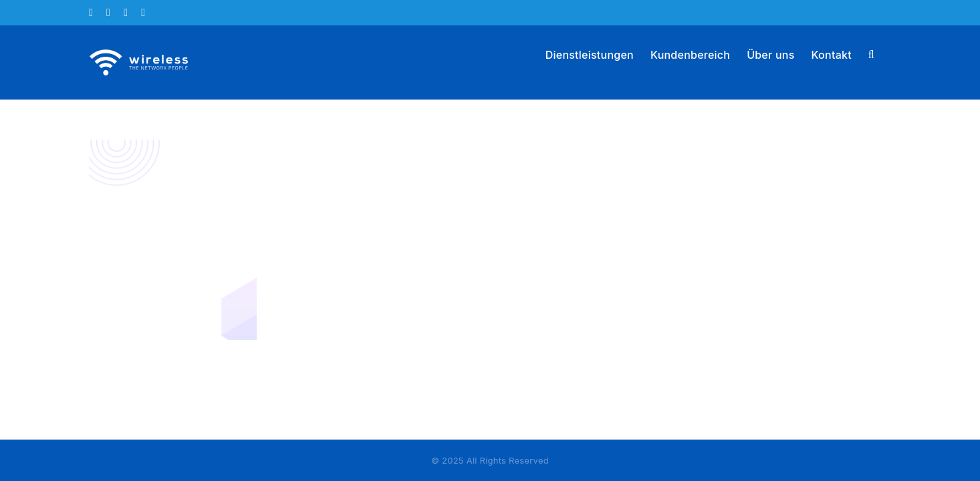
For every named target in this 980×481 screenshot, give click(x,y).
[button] (888, 53)
